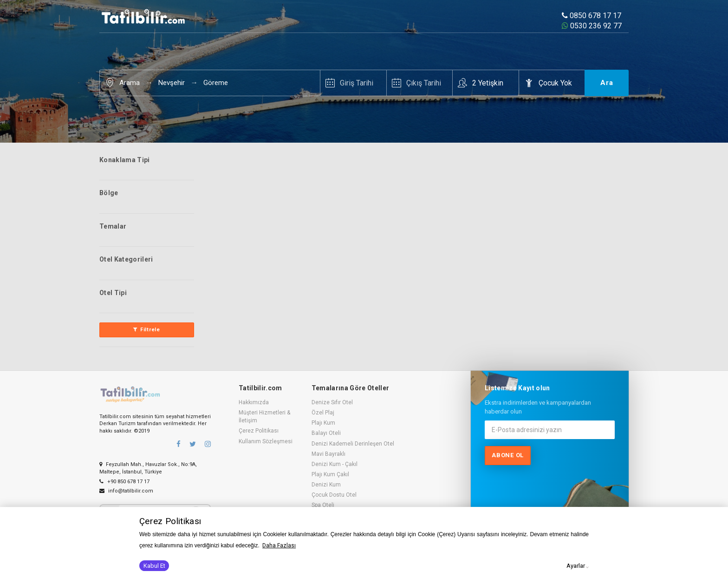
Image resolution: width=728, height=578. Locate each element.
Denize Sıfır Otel (332, 402)
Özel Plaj (323, 413)
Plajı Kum (323, 423)
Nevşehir (172, 83)
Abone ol (508, 455)
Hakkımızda (254, 402)
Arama (130, 83)
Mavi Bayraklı (328, 454)
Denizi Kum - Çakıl (335, 464)
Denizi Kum (326, 485)
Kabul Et (154, 566)
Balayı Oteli (326, 433)
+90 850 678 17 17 (124, 482)
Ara (607, 83)
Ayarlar (576, 566)
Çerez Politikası (259, 431)
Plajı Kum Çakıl (330, 474)
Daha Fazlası (279, 545)
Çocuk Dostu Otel (334, 495)
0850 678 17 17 (591, 16)
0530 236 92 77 (592, 26)
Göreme (216, 83)
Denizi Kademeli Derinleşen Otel (353, 444)
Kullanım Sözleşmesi (266, 441)
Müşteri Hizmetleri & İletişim (264, 417)
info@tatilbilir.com (126, 491)
